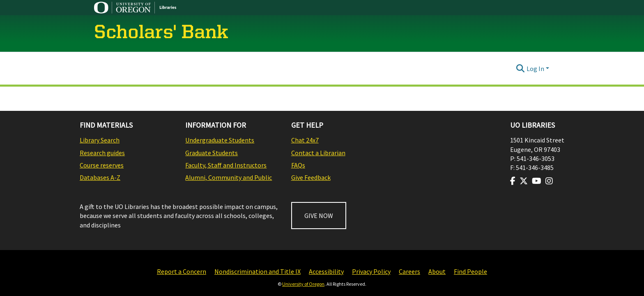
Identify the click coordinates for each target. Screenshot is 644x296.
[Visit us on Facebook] (513, 181)
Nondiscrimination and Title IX (258, 271)
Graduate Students (212, 153)
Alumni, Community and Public (229, 177)
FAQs (298, 165)
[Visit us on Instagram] (549, 181)
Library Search (100, 140)
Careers (409, 271)
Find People (470, 271)
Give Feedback (311, 177)
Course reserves (102, 165)
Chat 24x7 (305, 140)
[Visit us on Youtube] (537, 181)
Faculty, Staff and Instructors (226, 165)
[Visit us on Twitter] (524, 181)
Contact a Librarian (318, 153)
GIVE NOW (319, 216)
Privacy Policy (371, 271)
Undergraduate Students (220, 140)
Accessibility (326, 271)
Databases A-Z (100, 177)
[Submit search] (521, 69)
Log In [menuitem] (535, 69)
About (437, 271)
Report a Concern (182, 271)
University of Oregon (303, 284)
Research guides (102, 153)
